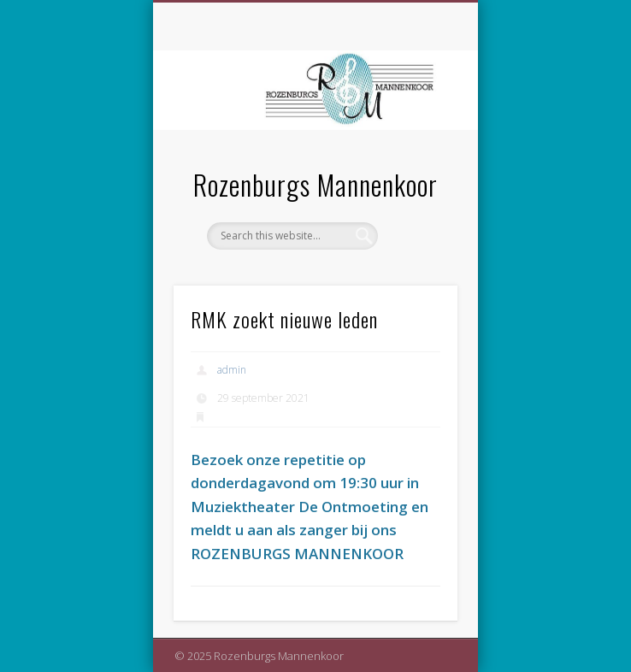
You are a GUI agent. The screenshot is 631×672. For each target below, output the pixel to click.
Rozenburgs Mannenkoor (315, 184)
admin (232, 370)
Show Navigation (416, 153)
